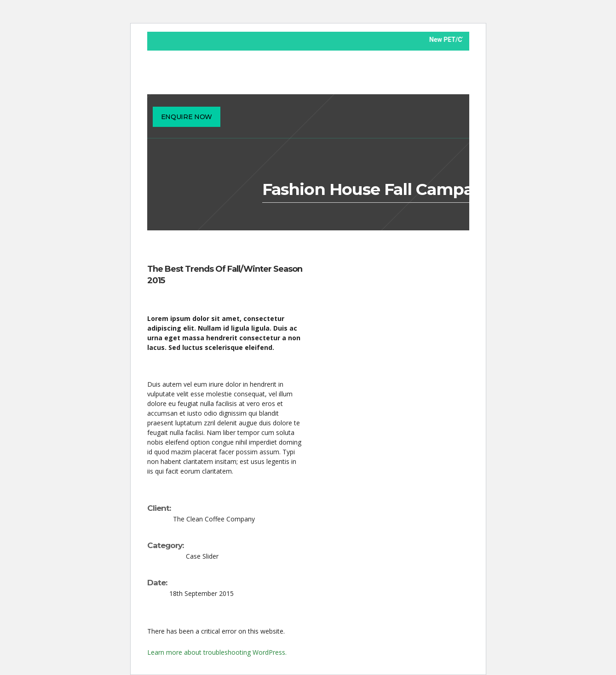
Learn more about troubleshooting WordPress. (217, 652)
